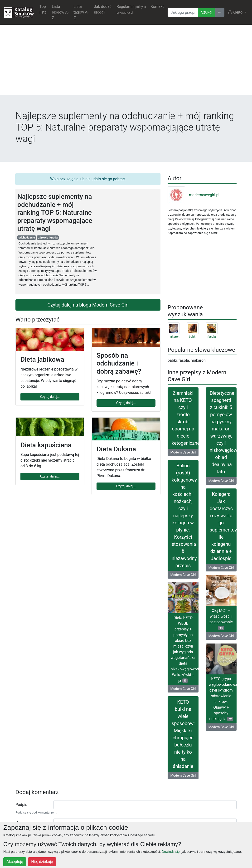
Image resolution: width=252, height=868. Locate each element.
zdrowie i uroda (48, 238)
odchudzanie (27, 238)
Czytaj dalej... (50, 397)
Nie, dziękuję (42, 862)
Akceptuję (15, 862)
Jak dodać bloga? (103, 9)
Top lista (43, 9)
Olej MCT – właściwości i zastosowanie (221, 619)
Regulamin (131, 9)
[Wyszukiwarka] (183, 12)
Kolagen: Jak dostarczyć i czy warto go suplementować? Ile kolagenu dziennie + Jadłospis (223, 526)
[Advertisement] (126, 62)
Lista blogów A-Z (60, 12)
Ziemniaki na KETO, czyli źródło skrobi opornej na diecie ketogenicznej (185, 418)
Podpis (21, 805)
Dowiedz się (171, 852)
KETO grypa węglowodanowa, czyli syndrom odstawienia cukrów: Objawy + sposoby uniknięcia (223, 699)
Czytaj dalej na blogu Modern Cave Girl (88, 305)
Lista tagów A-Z (81, 12)
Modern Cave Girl (183, 452)
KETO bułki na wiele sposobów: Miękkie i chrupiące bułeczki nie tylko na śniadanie (183, 734)
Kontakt (157, 7)
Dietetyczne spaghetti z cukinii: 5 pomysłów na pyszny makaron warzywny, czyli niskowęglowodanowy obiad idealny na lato (223, 432)
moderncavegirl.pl (193, 195)
